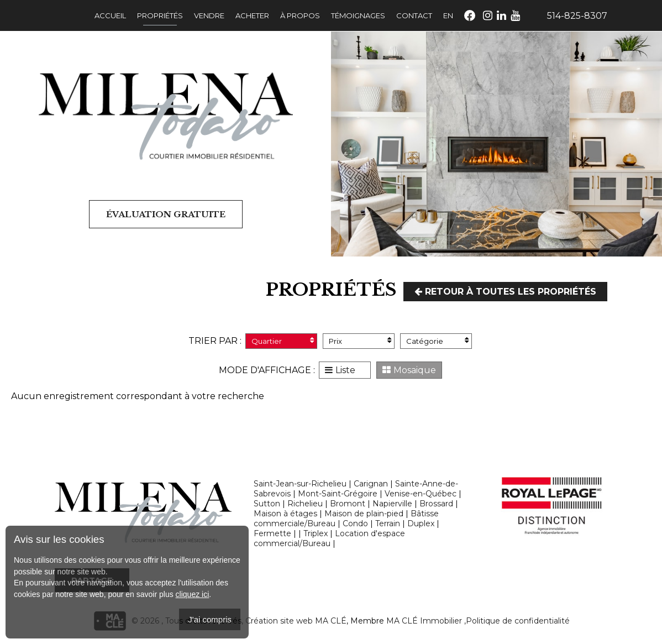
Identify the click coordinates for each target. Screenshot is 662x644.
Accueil (110, 15)
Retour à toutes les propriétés (505, 292)
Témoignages (358, 15)
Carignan (371, 484)
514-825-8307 (577, 16)
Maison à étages (285, 514)
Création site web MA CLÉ (296, 621)
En (448, 15)
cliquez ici (193, 594)
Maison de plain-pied (364, 514)
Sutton (267, 504)
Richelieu (305, 504)
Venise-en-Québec (421, 494)
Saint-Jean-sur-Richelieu (300, 484)
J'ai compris (210, 619)
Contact (414, 15)
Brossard (436, 504)
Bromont (348, 504)
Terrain (388, 523)
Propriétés (160, 15)
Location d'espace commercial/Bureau (329, 538)
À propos (300, 15)
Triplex (316, 533)
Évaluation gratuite (166, 214)
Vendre (209, 15)
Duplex (421, 523)
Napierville (392, 504)
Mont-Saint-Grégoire (338, 494)
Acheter (252, 15)
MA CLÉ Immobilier (424, 621)
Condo (355, 523)
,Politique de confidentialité (517, 621)
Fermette (272, 533)
